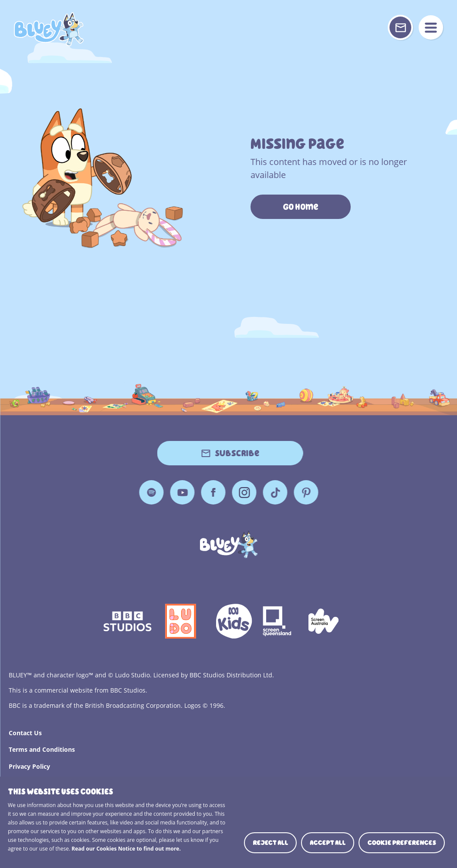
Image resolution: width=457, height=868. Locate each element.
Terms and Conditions (42, 749)
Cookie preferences (402, 843)
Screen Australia (324, 621)
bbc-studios (128, 621)
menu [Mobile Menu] (431, 27)
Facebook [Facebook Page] (213, 492)
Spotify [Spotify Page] (151, 492)
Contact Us (25, 733)
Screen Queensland (278, 621)
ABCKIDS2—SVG (234, 621)
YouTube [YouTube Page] (182, 492)
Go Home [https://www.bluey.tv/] (301, 207)
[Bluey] (228, 544)
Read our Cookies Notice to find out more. (126, 849)
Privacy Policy (29, 766)
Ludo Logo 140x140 (181, 621)
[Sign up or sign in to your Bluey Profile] (400, 27)
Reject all (270, 843)
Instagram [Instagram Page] (244, 492)
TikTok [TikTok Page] (275, 492)
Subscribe (237, 453)
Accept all (328, 843)
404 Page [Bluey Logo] (49, 29)
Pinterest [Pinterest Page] (306, 492)
